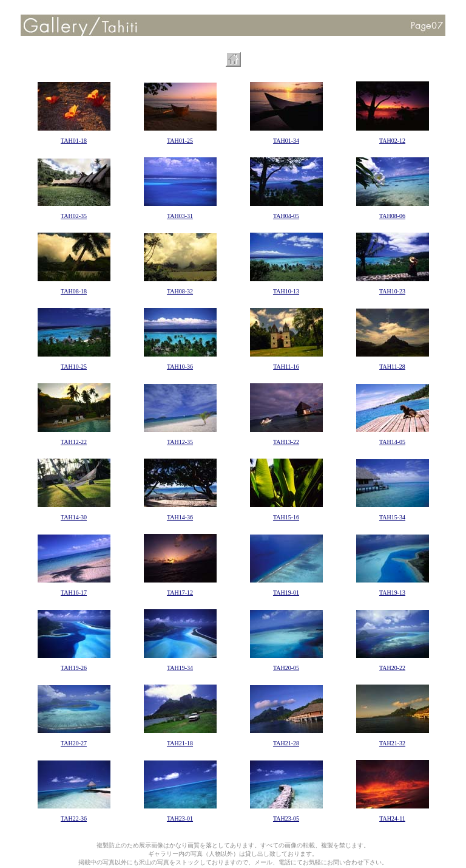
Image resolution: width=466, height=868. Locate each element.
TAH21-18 (180, 743)
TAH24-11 (392, 818)
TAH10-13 (286, 291)
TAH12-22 (74, 442)
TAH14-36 (180, 517)
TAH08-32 (180, 291)
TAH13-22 (286, 442)
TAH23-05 (286, 818)
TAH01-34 (286, 141)
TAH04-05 (286, 216)
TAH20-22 (392, 668)
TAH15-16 (286, 517)
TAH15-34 (392, 517)
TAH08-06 (392, 216)
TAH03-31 (180, 216)
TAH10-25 (74, 367)
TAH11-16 (286, 367)
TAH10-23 (392, 291)
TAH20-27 (74, 743)
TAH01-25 (180, 141)
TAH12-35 (180, 442)
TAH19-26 (74, 668)
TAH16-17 (74, 593)
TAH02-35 (74, 216)
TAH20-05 (286, 668)
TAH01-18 (74, 141)
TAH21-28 (286, 743)
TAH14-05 (392, 442)
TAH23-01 (180, 818)
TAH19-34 (180, 668)
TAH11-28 (392, 367)
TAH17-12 (180, 593)
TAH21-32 (392, 743)
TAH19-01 (286, 593)
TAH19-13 (392, 593)
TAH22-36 (74, 818)
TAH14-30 (74, 517)
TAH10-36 (180, 367)
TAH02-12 (392, 141)
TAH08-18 (74, 291)
